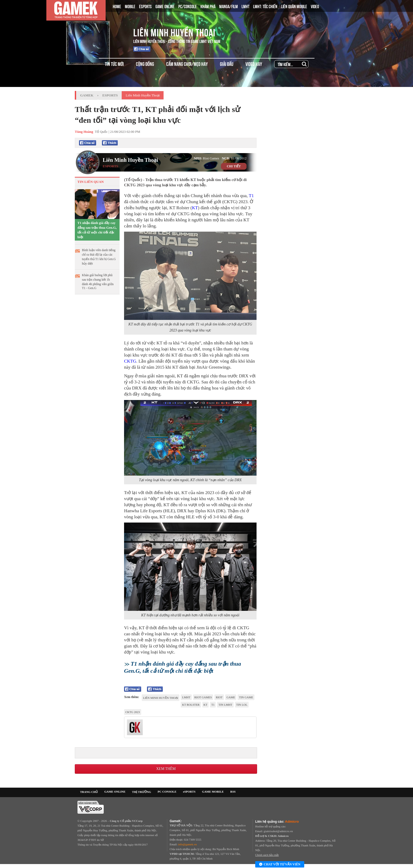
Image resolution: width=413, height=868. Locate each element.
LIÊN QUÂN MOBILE (294, 6)
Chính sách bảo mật (267, 855)
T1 (251, 196)
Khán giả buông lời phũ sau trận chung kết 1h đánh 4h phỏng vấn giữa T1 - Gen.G (98, 282)
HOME (117, 6)
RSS (233, 792)
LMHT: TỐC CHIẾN (265, 6)
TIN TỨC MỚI (114, 64)
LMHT (245, 6)
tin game (246, 697)
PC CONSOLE (167, 792)
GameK (87, 95)
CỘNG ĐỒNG (145, 64)
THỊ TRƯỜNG (141, 792)
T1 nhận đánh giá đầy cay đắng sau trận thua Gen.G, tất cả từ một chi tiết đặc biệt (97, 230)
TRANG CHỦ (89, 792)
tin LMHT (225, 705)
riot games (203, 697)
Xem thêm (166, 769)
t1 (213, 705)
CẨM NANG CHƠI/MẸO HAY (187, 64)
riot (219, 697)
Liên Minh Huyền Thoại (174, 32)
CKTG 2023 (133, 712)
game (231, 697)
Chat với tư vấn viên (280, 865)
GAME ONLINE (165, 6)
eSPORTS (189, 792)
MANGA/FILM (228, 6)
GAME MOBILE (213, 792)
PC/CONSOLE (188, 6)
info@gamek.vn (187, 844)
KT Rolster (191, 705)
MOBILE (130, 6)
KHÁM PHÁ (208, 6)
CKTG (130, 361)
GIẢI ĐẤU (227, 64)
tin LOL (242, 705)
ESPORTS (145, 6)
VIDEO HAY (254, 64)
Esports (110, 95)
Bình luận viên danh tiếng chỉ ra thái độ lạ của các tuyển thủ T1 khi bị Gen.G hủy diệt (99, 257)
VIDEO (315, 6)
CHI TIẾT (234, 166)
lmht (186, 697)
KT (195, 208)
